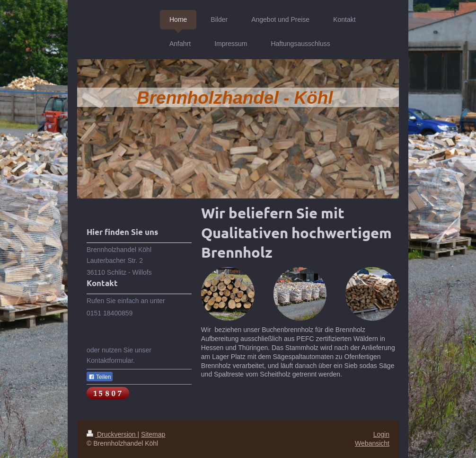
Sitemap (153, 434)
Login (381, 434)
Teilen (100, 377)
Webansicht (372, 443)
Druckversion (112, 434)
